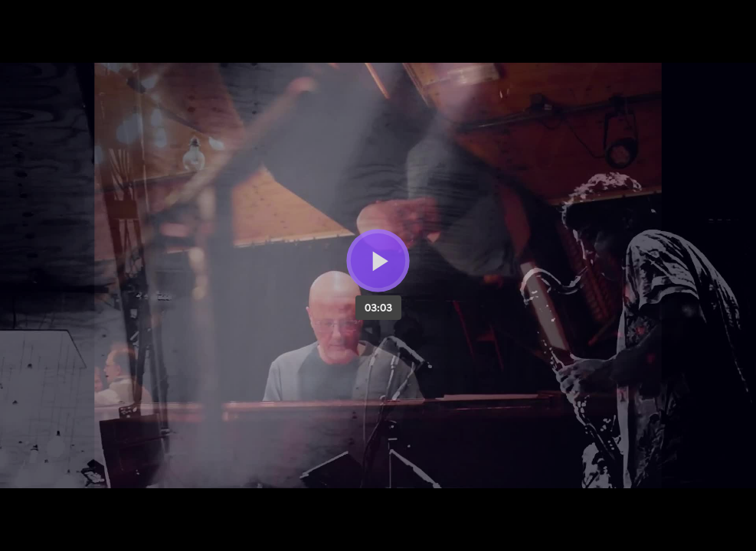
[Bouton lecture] (378, 261)
